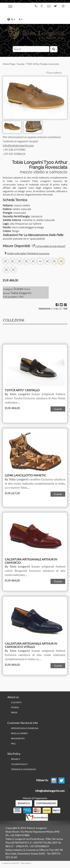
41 (33, 261)
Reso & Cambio (19, 733)
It (11, 19)
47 (13, 270)
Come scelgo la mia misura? (49, 246)
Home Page (9, 64)
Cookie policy (19, 764)
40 (26, 261)
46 (6, 270)
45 (61, 261)
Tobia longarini (21, 293)
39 (19, 261)
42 (40, 261)
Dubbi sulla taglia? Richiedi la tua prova (27, 253)
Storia (15, 707)
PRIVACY (16, 759)
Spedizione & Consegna (25, 728)
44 (54, 261)
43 (47, 261)
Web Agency (26, 863)
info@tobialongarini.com (18, 145)
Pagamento (18, 738)
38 (12, 261)
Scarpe (21, 64)
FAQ (13, 744)
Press (14, 712)
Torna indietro (54, 73)
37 (5, 261)
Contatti (16, 702)
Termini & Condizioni (24, 769)
